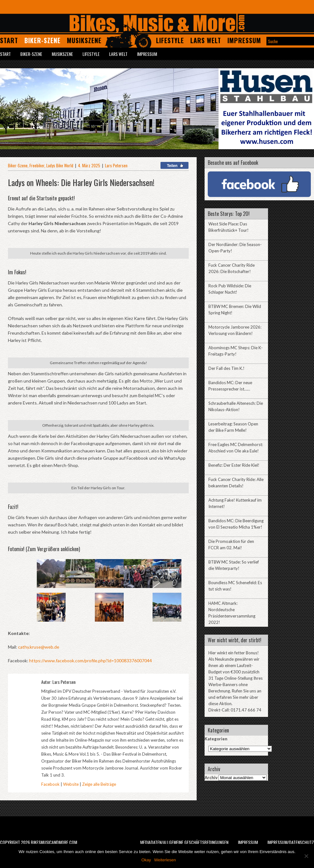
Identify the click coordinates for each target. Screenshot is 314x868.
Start (9, 40)
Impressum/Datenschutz (291, 842)
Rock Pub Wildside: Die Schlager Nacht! (230, 289)
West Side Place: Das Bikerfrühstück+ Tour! (229, 227)
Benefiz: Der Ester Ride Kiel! (234, 465)
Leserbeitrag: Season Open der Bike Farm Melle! (233, 427)
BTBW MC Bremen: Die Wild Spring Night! (235, 310)
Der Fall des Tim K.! (226, 368)
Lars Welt (206, 40)
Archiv (211, 778)
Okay (146, 860)
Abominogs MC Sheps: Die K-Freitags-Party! (235, 351)
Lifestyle (170, 40)
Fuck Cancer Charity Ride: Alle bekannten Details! (236, 483)
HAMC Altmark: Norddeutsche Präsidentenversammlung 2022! (232, 613)
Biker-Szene (43, 40)
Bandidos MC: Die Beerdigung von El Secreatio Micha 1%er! (236, 524)
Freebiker (37, 165)
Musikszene (84, 40)
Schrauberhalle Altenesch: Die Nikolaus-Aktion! (236, 406)
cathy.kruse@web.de (39, 647)
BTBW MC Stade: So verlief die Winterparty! (234, 565)
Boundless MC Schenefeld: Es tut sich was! (235, 586)
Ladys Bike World (60, 165)
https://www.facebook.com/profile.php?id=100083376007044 (91, 661)
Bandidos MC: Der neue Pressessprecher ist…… (230, 386)
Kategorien (216, 739)
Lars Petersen (116, 165)
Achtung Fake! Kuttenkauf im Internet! (235, 503)
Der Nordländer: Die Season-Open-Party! (235, 248)
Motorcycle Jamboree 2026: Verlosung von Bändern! (235, 330)
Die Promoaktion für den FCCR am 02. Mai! (231, 544)
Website (71, 784)
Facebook (50, 784)
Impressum (244, 40)
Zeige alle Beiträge (99, 784)
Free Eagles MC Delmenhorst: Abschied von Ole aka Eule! (236, 448)
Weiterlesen (165, 860)
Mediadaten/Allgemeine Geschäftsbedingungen (184, 842)
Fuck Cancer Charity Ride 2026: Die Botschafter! (232, 268)
